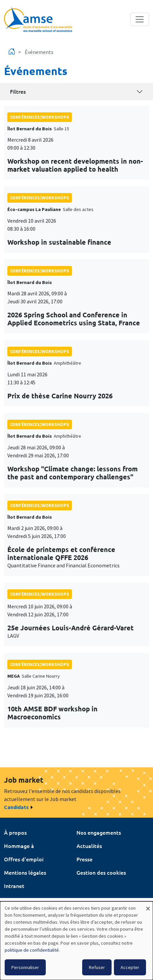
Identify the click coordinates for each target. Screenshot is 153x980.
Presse (85, 859)
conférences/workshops (40, 117)
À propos (15, 832)
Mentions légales (25, 872)
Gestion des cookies (101, 872)
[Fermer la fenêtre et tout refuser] (148, 905)
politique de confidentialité (32, 950)
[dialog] (76, 941)
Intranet (14, 886)
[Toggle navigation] (140, 19)
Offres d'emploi (24, 859)
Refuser (97, 967)
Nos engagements (99, 832)
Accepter (130, 967)
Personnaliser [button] (25, 967)
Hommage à (19, 846)
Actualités (89, 846)
